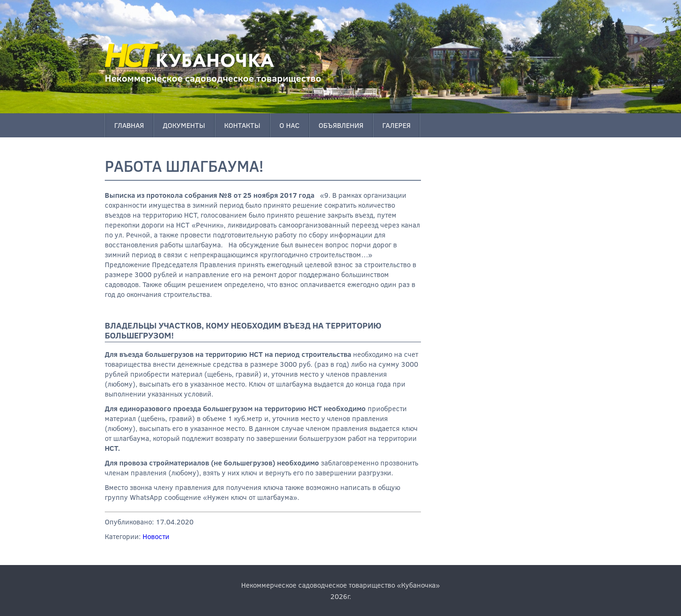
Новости (156, 536)
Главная (129, 125)
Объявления (341, 125)
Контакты (242, 125)
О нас (290, 125)
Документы (184, 125)
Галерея (396, 125)
